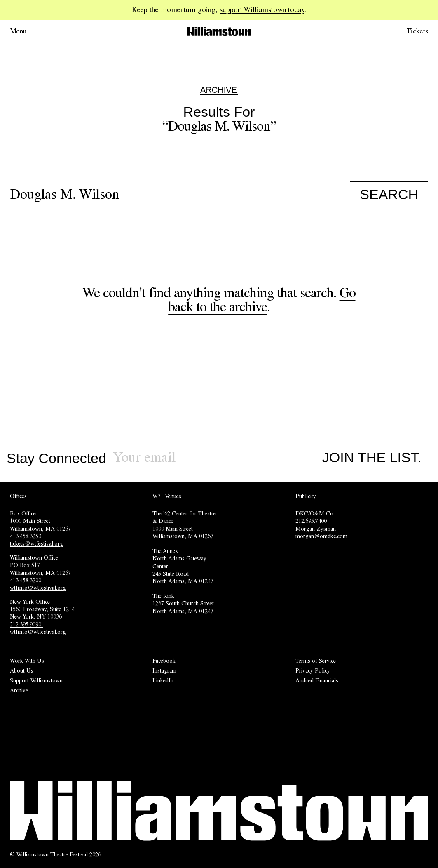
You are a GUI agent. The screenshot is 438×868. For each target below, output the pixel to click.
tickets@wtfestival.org (36, 543)
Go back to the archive (262, 299)
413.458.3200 (26, 580)
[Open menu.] (30, 31)
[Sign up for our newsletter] (213, 458)
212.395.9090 (26, 624)
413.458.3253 (26, 536)
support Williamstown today (262, 9)
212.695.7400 (311, 521)
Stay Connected (56, 459)
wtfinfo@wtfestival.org (38, 588)
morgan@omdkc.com (321, 536)
